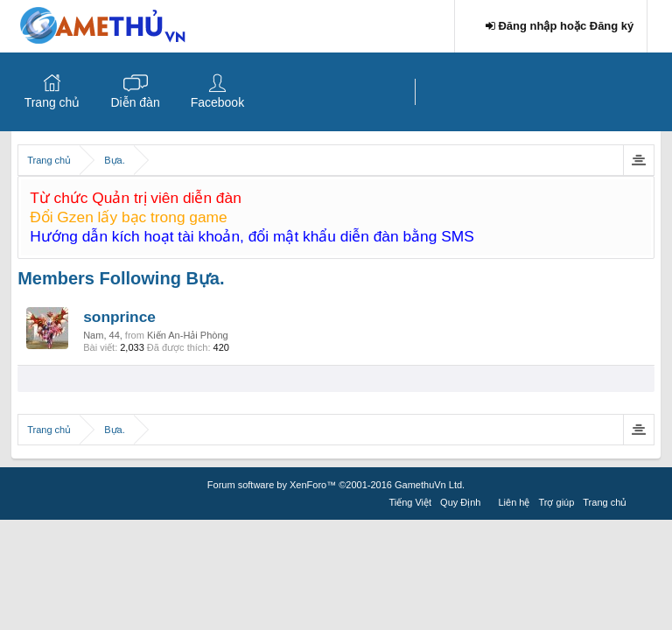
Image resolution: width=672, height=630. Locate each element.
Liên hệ (514, 502)
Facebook (217, 102)
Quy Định (460, 502)
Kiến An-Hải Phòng (188, 335)
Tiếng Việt (410, 502)
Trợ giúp (556, 502)
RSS (641, 500)
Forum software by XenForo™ (336, 485)
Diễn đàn (135, 102)
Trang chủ (52, 102)
